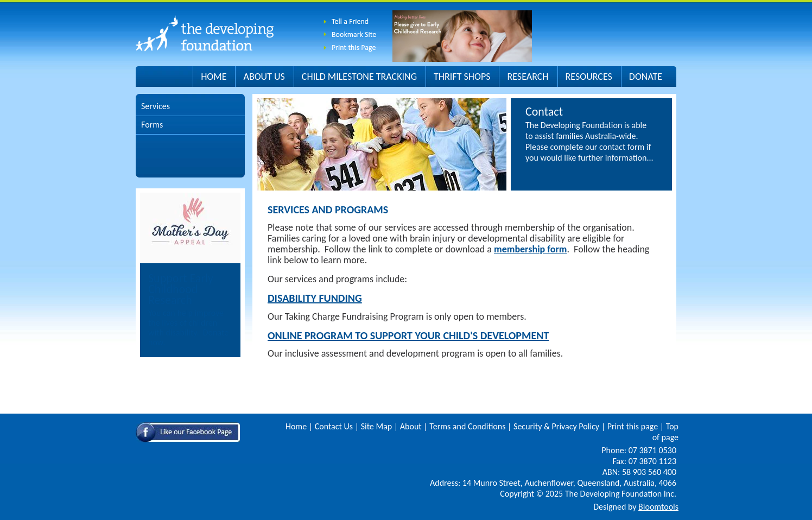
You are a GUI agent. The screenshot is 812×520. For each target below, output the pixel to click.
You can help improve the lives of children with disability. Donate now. (188, 328)
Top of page (665, 432)
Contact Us (334, 426)
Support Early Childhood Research (181, 289)
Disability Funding (315, 298)
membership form (530, 249)
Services (156, 106)
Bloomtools (658, 507)
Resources (589, 77)
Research (528, 77)
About (411, 426)
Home (214, 77)
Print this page (633, 426)
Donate (646, 77)
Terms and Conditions (467, 426)
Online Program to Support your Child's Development (408, 335)
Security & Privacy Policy (556, 426)
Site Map (377, 426)
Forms (152, 125)
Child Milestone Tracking (359, 77)
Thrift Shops (462, 77)
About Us (264, 77)
